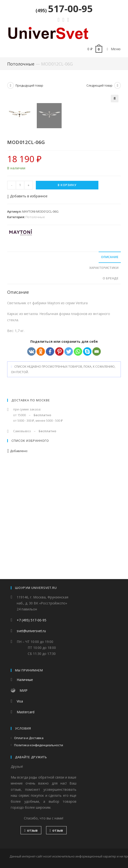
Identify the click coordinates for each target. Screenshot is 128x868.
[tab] (64, 365)
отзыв (31, 831)
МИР (24, 691)
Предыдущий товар (29, 86)
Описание (110, 365)
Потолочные (21, 64)
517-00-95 (64, 8)
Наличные (25, 680)
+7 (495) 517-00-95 (32, 620)
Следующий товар (99, 86)
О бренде (111, 386)
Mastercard (26, 712)
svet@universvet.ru (31, 631)
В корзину (67, 293)
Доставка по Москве (31, 508)
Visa (20, 701)
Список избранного (30, 548)
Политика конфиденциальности (39, 745)
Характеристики (104, 376)
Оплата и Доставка (29, 738)
